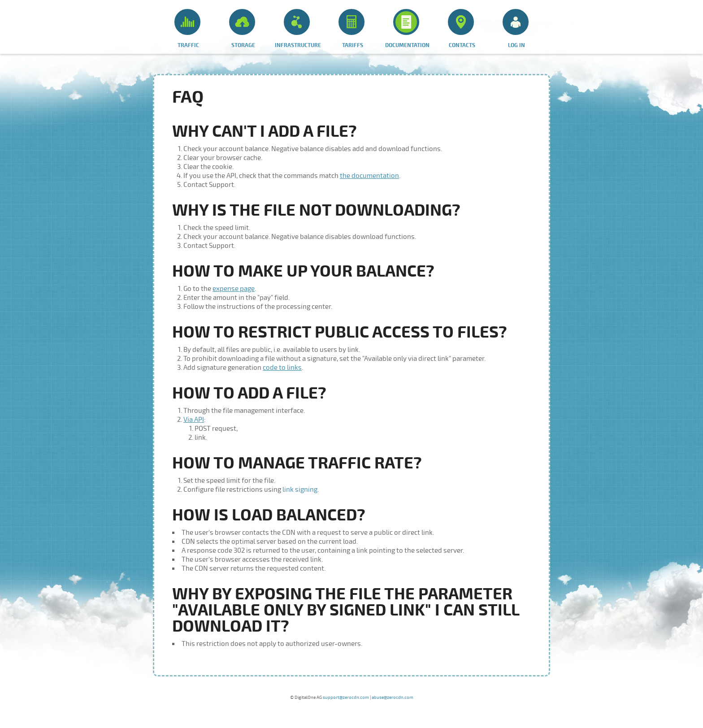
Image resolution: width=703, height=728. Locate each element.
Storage (242, 29)
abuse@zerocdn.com (393, 698)
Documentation (407, 29)
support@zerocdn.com (346, 698)
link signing (300, 490)
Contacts (462, 29)
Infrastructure (298, 29)
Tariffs (351, 29)
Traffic (187, 29)
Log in (516, 29)
